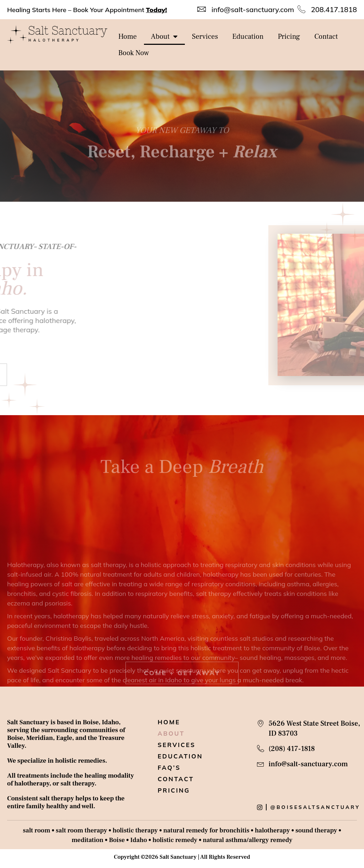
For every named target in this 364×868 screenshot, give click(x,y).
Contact (326, 37)
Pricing (289, 37)
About (165, 37)
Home (128, 37)
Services (205, 37)
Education (248, 37)
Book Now (134, 53)
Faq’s (169, 768)
